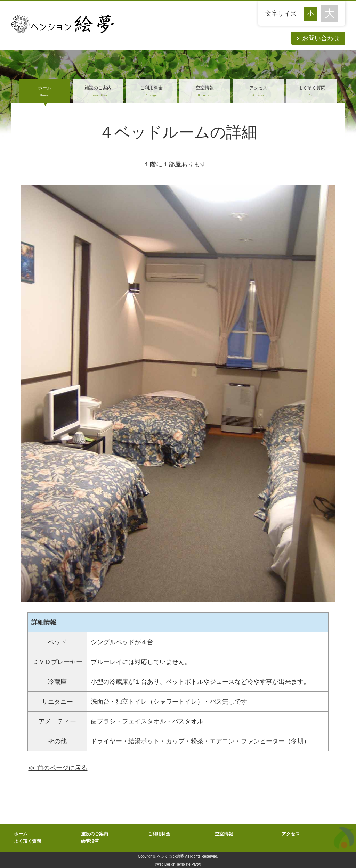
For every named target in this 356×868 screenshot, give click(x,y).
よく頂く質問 (312, 92)
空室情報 (205, 92)
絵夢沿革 (90, 841)
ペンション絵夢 (171, 856)
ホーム (44, 92)
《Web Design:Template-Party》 (178, 864)
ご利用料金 (151, 92)
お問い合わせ (321, 38)
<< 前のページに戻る (58, 768)
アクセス (258, 92)
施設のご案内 (98, 92)
